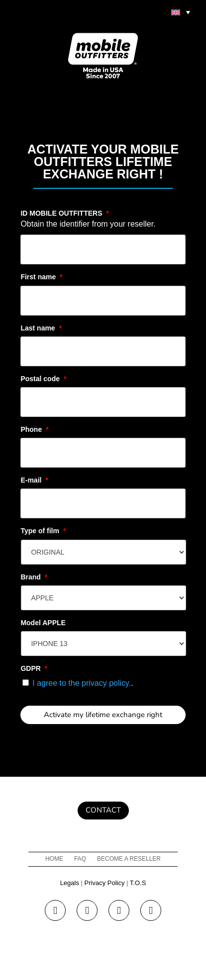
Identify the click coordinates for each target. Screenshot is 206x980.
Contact (103, 810)
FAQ (80, 859)
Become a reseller (129, 859)
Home (54, 859)
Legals (70, 883)
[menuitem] (181, 12)
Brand (34, 577)
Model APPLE (43, 623)
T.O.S (138, 883)
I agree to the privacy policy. (82, 683)
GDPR (34, 668)
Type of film (43, 531)
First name (41, 277)
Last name (41, 328)
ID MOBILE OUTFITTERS (65, 213)
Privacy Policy (105, 883)
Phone (34, 429)
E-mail (34, 480)
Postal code (43, 379)
